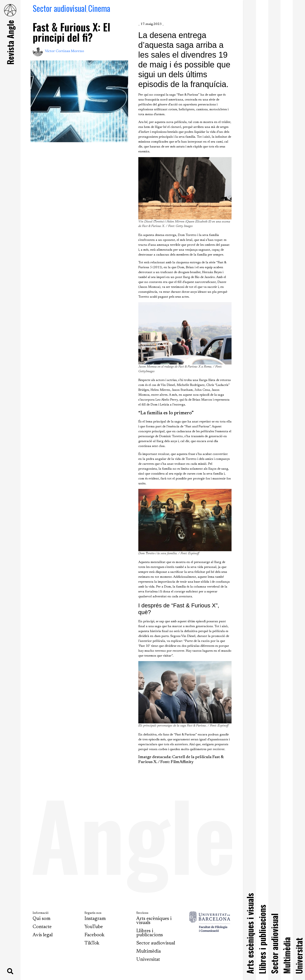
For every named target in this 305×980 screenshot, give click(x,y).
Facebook (94, 935)
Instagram (95, 919)
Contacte (42, 927)
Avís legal (43, 935)
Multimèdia (149, 951)
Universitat (148, 960)
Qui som (42, 919)
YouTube (94, 927)
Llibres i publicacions (150, 933)
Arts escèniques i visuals (154, 921)
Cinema (99, 8)
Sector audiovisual (60, 8)
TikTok (92, 943)
